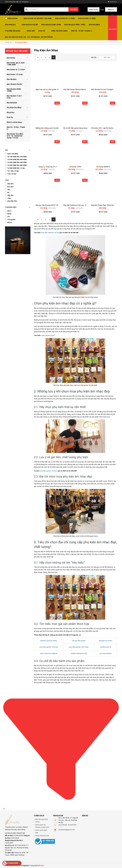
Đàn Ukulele (12, 25)
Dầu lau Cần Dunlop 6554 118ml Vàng (50, 205)
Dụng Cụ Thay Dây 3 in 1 (48, 167)
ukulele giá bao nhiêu (49, 641)
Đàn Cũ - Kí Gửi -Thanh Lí (82, 31)
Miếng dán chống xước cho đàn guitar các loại (53, 128)
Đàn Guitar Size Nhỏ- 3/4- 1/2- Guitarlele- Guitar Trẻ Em (29, 37)
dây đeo (9, 184)
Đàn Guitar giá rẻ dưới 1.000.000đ (38, 18)
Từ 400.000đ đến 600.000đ (16, 162)
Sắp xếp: (94, 57)
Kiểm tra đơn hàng (59, 31)
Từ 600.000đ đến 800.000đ (16, 165)
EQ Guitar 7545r (75, 167)
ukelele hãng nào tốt (79, 653)
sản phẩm (113, 29)
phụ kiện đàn (11, 201)
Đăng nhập (94, 10)
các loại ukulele (106, 653)
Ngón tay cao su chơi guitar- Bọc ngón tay (51, 89)
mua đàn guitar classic (48, 471)
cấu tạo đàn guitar (79, 641)
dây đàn (9, 195)
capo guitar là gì (47, 335)
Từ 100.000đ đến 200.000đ (16, 157)
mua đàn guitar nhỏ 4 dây (79, 647)
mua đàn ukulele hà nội (50, 233)
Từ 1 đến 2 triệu (12, 171)
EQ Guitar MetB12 (103, 167)
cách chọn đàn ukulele (49, 653)
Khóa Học (31, 31)
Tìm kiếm (73, 9)
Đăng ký (111, 10)
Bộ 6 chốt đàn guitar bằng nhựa (75, 128)
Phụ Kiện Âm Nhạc (14, 31)
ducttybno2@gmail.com (67, 830)
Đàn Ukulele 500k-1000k (51, 25)
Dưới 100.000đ (11, 154)
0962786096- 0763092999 (68, 825)
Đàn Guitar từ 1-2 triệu (65, 18)
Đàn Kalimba (94, 25)
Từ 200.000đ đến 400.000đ (16, 159)
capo (8, 198)
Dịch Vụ (43, 31)
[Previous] (38, 57)
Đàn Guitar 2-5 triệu (87, 18)
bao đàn (9, 187)
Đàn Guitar (13, 18)
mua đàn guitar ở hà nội (49, 647)
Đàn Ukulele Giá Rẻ (30, 25)
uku (8, 189)
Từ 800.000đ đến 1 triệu (15, 168)
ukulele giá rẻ (106, 647)
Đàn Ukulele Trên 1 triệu (75, 25)
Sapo (42, 865)
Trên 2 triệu (11, 174)
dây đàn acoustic (106, 641)
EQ (7, 192)
